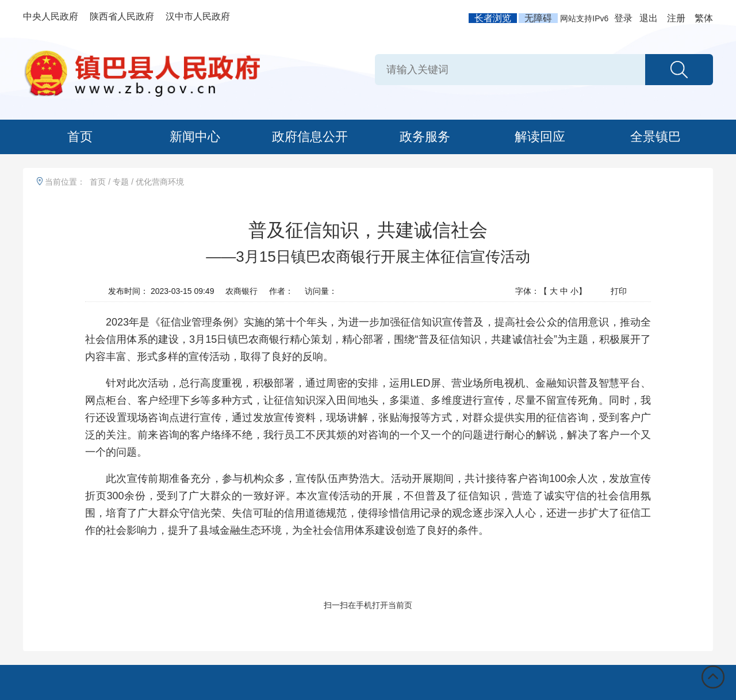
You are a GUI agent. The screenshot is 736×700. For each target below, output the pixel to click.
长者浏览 (493, 18)
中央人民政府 (51, 16)
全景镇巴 (655, 137)
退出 (649, 18)
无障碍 (538, 18)
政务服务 (425, 137)
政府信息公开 (310, 137)
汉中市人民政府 (198, 16)
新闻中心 (195, 137)
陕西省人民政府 (122, 16)
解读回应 (540, 137)
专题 (121, 182)
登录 (623, 18)
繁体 (704, 18)
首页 (80, 137)
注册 (676, 18)
